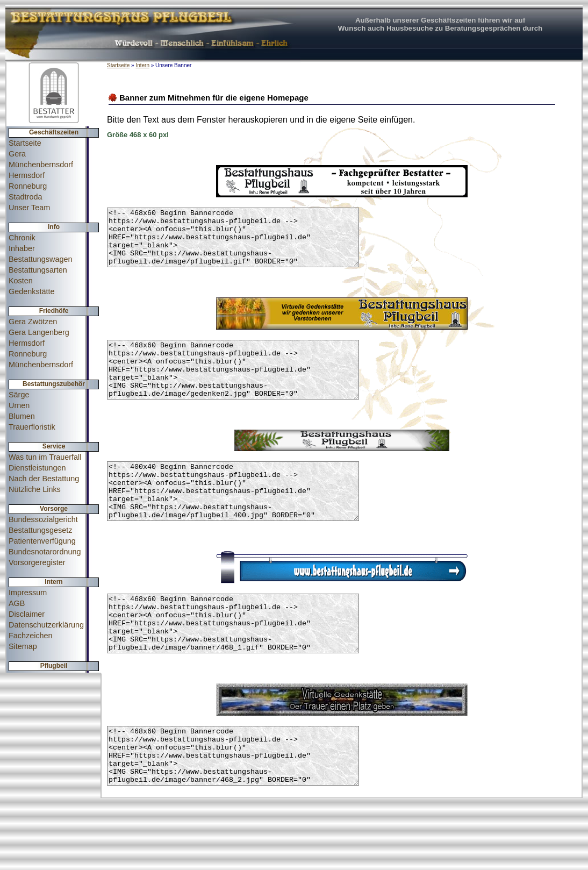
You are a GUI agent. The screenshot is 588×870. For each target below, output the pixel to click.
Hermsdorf (27, 175)
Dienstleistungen (37, 468)
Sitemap (23, 646)
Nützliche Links (35, 489)
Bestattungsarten (38, 270)
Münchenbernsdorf (41, 165)
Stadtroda (25, 197)
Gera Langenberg (39, 332)
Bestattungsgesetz (40, 530)
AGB (17, 603)
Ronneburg (28, 186)
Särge (19, 395)
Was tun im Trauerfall (45, 457)
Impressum (28, 593)
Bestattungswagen (40, 259)
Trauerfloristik (32, 427)
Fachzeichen (31, 636)
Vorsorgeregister (37, 562)
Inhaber (22, 248)
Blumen (22, 416)
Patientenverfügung (42, 541)
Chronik (22, 238)
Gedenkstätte (32, 291)
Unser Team (29, 208)
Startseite (25, 143)
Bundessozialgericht (43, 519)
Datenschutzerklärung (46, 625)
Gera (17, 154)
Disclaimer (27, 614)
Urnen (19, 405)
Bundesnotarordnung (45, 552)
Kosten (21, 281)
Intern (142, 65)
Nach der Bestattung (44, 479)
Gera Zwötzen (33, 322)
